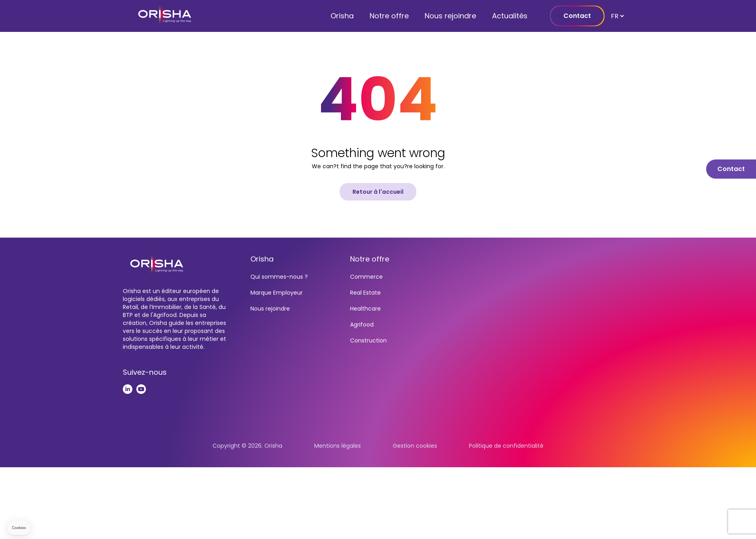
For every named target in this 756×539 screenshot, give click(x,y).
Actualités (510, 16)
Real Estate (365, 293)
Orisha (342, 16)
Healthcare (365, 309)
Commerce (366, 277)
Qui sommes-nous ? (279, 277)
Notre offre (389, 16)
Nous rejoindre (450, 16)
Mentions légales (338, 446)
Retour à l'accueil (378, 192)
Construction (368, 340)
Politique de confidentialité (506, 446)
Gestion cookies (415, 446)
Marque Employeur (277, 293)
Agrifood (362, 325)
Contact (577, 16)
